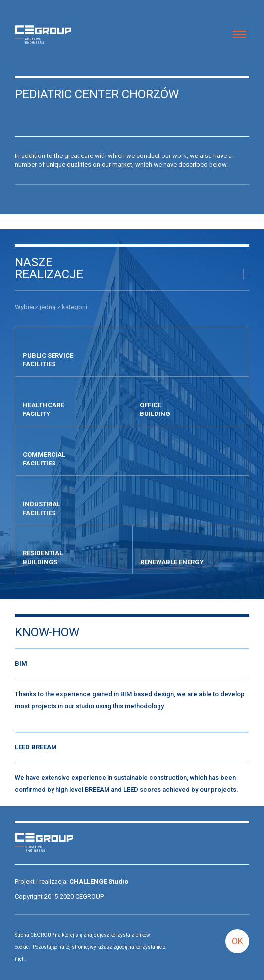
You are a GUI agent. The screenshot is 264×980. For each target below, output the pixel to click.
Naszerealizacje (49, 268)
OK (238, 941)
